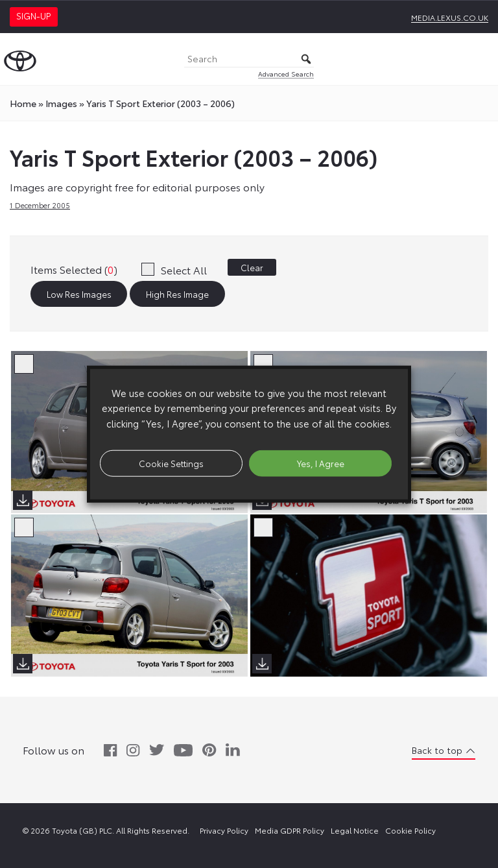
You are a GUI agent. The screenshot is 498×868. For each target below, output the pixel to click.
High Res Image (177, 294)
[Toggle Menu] (481, 59)
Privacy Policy (224, 830)
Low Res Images (79, 294)
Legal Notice (355, 830)
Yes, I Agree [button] (321, 463)
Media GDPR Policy (290, 830)
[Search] (249, 59)
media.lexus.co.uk (450, 17)
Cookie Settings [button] (171, 463)
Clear (252, 267)
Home (23, 103)
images (61, 103)
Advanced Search (286, 74)
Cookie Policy (410, 830)
